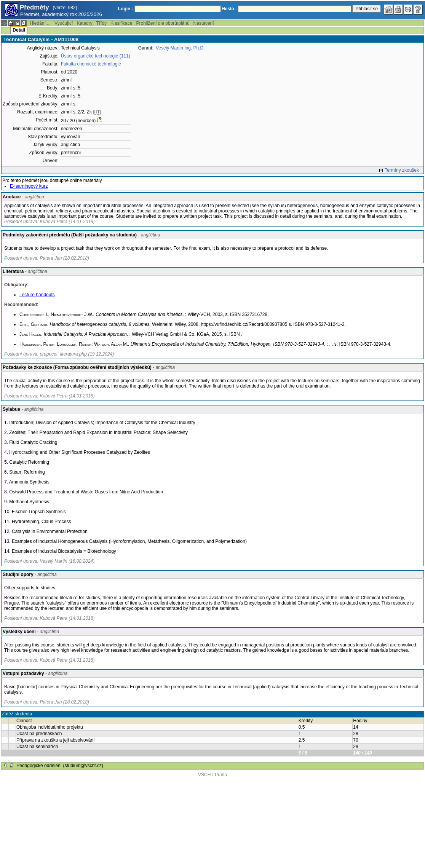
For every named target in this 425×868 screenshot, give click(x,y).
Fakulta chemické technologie (91, 64)
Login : (126, 9)
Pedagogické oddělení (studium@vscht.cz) (60, 766)
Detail (19, 30)
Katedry (84, 23)
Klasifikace (121, 23)
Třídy (101, 23)
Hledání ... (40, 23)
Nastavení (204, 23)
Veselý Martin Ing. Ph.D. (180, 48)
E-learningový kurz (29, 186)
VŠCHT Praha (212, 775)
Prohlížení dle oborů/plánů (163, 23)
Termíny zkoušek (402, 170)
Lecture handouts (37, 295)
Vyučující (64, 23)
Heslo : (229, 9)
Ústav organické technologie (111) (96, 56)
